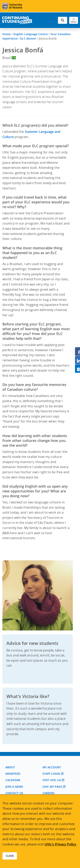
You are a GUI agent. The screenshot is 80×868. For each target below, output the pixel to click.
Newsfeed (13, 774)
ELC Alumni (28, 38)
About (10, 767)
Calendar (13, 780)
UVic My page (52, 787)
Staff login (51, 774)
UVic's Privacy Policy (60, 844)
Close (10, 856)
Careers (49, 793)
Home (7, 34)
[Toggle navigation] (74, 20)
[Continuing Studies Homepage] (17, 20)
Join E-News (14, 787)
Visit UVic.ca (52, 780)
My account (52, 767)
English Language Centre (31, 34)
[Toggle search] (63, 20)
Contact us (14, 793)
